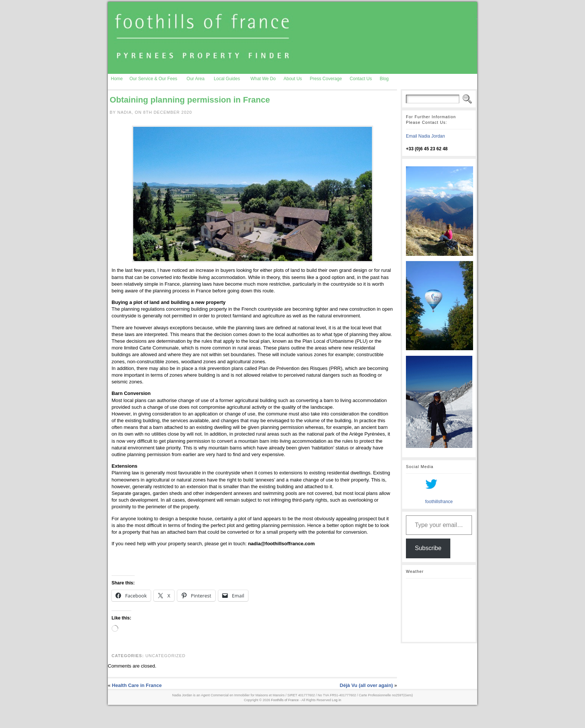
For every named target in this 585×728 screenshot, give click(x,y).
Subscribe (428, 548)
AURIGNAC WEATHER (439, 610)
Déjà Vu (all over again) (367, 685)
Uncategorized (166, 656)
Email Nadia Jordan (426, 136)
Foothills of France (285, 700)
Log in (337, 700)
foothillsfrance (439, 502)
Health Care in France (137, 685)
